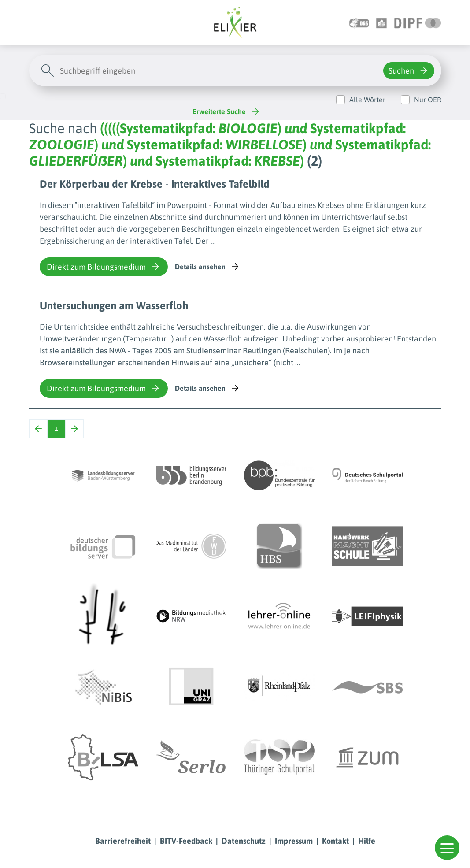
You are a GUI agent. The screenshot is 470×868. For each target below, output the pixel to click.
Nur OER (428, 100)
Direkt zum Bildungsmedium (104, 267)
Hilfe (367, 841)
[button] (447, 848)
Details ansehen (208, 267)
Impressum (294, 841)
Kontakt (335, 841)
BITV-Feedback (186, 841)
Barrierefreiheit (123, 841)
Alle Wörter (367, 100)
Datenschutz (244, 841)
